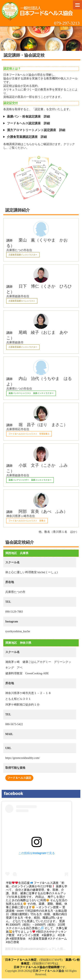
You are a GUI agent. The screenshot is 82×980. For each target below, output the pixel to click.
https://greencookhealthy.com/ (23, 758)
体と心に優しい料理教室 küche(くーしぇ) (31, 572)
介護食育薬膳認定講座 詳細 (27, 137)
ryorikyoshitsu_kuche (18, 631)
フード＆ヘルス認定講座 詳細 (28, 123)
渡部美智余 (12, 949)
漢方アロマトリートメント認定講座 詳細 (36, 130)
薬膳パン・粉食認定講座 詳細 (28, 117)
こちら (28, 144)
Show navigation (78, 5)
